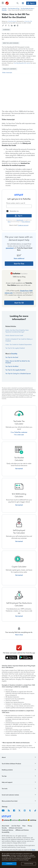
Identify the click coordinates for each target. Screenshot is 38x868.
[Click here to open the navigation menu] (3, 3)
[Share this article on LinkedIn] (12, 25)
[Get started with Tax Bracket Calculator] (19, 469)
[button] (19, 743)
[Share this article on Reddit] (15, 25)
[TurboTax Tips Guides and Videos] (27, 9)
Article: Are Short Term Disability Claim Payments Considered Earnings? (17, 331)
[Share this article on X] (9, 25)
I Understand (9, 864)
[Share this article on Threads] (18, 25)
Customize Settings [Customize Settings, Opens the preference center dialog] (29, 864)
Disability (14, 354)
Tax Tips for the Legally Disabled (15, 348)
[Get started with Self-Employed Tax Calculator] (19, 541)
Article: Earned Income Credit (14, 336)
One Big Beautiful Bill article (22, 63)
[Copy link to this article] (3, 25)
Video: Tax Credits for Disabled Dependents (19, 345)
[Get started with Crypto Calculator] (19, 575)
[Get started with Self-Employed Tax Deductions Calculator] (19, 616)
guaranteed (10, 248)
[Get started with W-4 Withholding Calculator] (19, 505)
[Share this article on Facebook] (6, 25)
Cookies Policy (6, 855)
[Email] (19, 206)
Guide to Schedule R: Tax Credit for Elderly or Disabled (19, 340)
